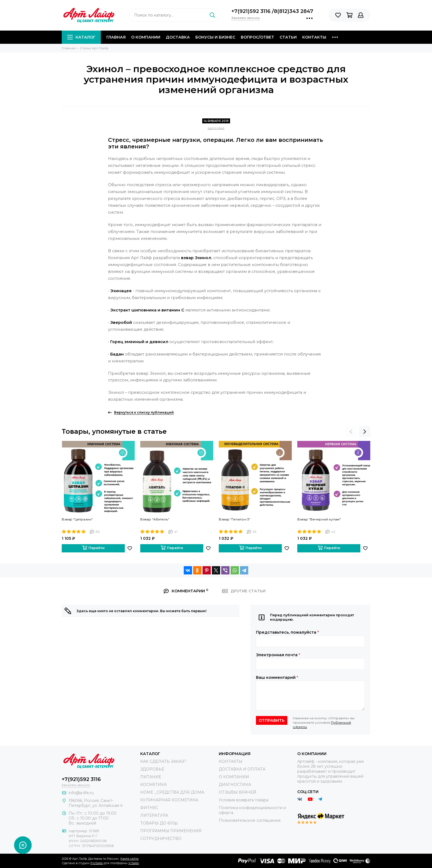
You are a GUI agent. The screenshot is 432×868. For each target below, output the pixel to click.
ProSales (97, 863)
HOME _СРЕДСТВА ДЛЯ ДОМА (172, 792)
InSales (134, 863)
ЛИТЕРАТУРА (154, 815)
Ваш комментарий (277, 677)
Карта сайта (129, 859)
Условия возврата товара (244, 800)
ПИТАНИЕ (151, 777)
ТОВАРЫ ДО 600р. (159, 823)
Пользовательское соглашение (250, 820)
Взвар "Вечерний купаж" (319, 519)
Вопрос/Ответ (257, 37)
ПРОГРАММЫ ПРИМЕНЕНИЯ (171, 831)
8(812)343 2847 (294, 11)
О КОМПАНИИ (234, 777)
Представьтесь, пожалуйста (287, 632)
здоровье (216, 128)
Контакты (314, 37)
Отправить (272, 720)
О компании (146, 37)
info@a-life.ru (81, 793)
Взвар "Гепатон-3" (235, 519)
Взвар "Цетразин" (77, 519)
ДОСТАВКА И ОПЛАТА (242, 769)
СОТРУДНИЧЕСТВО (161, 839)
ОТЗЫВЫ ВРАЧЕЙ (237, 792)
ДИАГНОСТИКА (235, 785)
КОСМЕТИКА (153, 785)
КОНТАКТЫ (231, 761)
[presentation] (351, 432)
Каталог (81, 37)
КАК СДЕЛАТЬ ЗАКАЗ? (163, 761)
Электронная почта (278, 655)
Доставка (178, 37)
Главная (116, 37)
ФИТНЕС (149, 808)
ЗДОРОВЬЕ (152, 769)
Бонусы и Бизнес (215, 37)
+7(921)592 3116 (252, 11)
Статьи (288, 37)
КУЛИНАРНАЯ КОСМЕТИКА (169, 800)
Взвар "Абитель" (155, 519)
